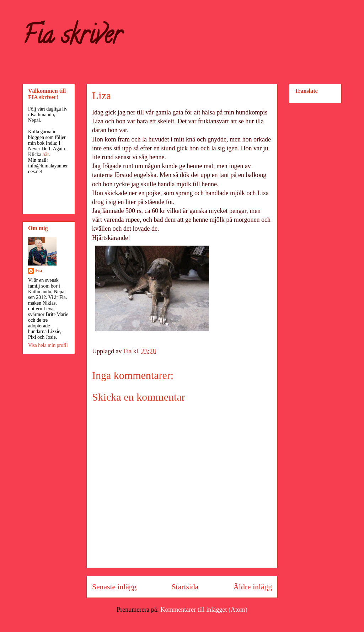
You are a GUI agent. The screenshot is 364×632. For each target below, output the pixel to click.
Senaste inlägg (114, 587)
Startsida (185, 587)
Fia (39, 271)
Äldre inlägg (253, 587)
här (46, 154)
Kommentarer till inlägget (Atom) (204, 610)
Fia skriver (72, 38)
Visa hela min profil (48, 345)
